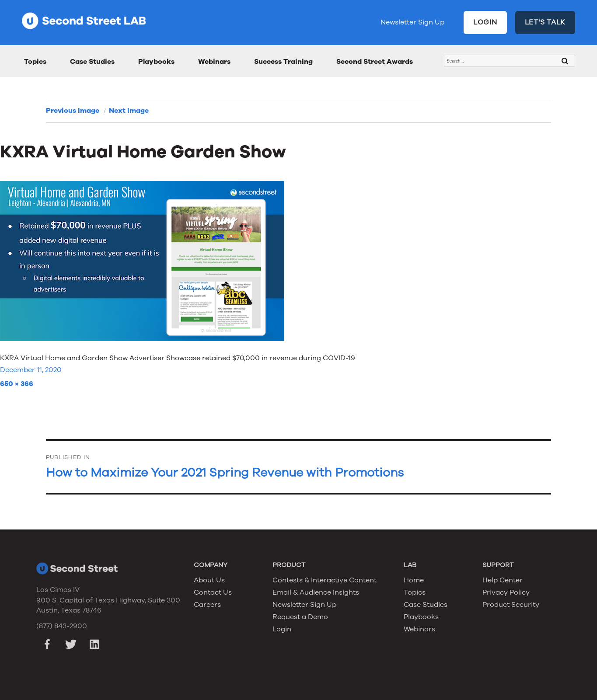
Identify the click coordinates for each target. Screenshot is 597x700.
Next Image (129, 111)
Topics (35, 62)
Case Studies (92, 62)
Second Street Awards (375, 62)
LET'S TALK (545, 22)
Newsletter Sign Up (412, 22)
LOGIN (485, 22)
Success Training (283, 62)
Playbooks (156, 62)
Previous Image (73, 111)
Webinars (214, 62)
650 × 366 (17, 384)
